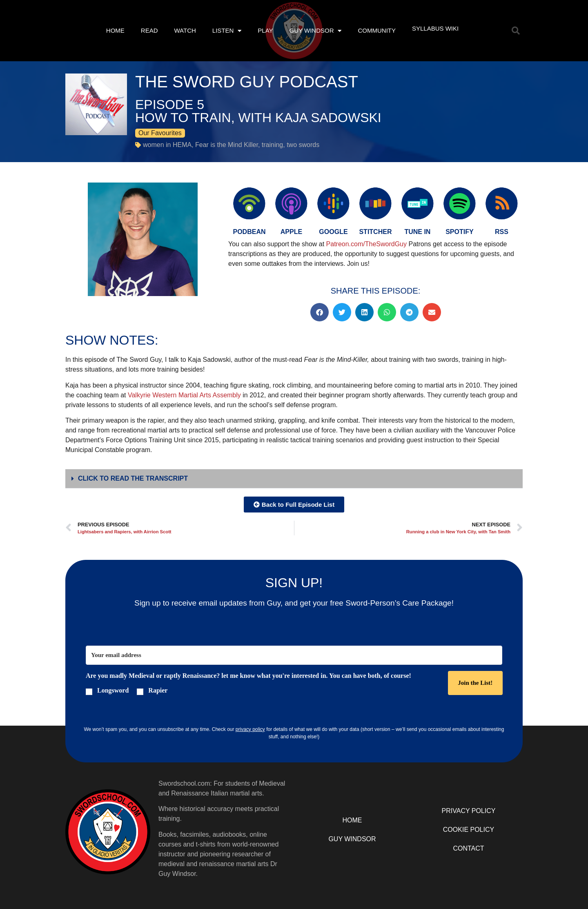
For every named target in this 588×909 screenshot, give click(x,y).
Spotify (459, 232)
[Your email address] (294, 655)
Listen (227, 31)
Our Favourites (160, 133)
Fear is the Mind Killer (227, 145)
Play (265, 30)
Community (377, 30)
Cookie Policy (469, 830)
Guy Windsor (316, 31)
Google (333, 232)
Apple (291, 232)
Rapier (158, 691)
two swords (303, 145)
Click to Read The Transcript (133, 478)
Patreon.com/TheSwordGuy (367, 244)
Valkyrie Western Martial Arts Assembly (184, 395)
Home (115, 30)
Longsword (113, 691)
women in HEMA (167, 145)
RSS (502, 232)
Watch (185, 30)
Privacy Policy (469, 811)
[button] (516, 31)
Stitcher (375, 232)
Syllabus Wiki (435, 28)
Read (149, 30)
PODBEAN (249, 232)
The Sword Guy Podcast (247, 82)
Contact (468, 848)
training (272, 145)
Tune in (417, 232)
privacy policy (250, 729)
